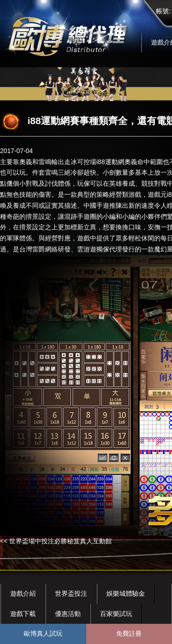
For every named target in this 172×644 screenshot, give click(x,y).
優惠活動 (68, 614)
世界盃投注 (71, 593)
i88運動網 (110, 162)
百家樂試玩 (116, 614)
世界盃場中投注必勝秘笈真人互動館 (61, 541)
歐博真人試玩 (43, 633)
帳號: (163, 11)
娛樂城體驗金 (126, 593)
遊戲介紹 (23, 593)
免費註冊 (129, 633)
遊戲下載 (23, 614)
